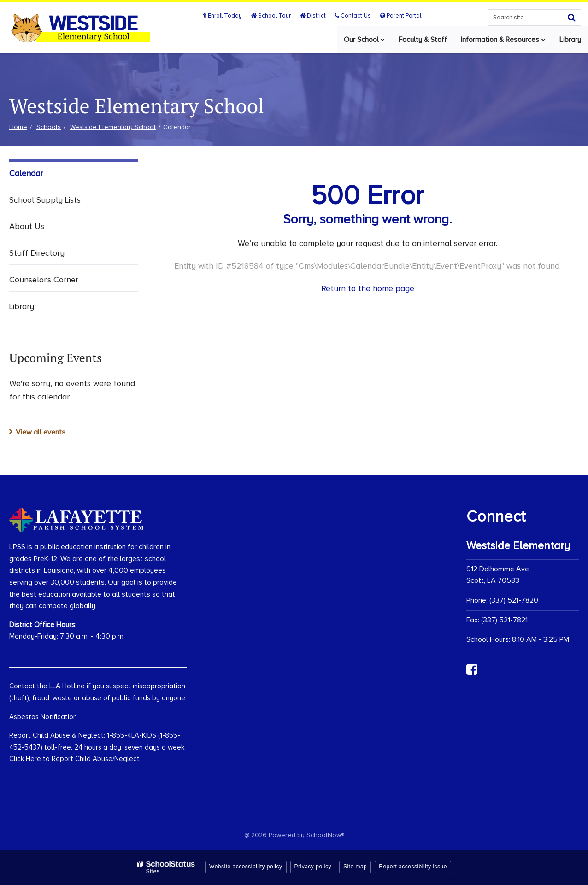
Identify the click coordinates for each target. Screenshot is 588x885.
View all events (41, 432)
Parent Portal (401, 16)
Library (22, 306)
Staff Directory (37, 253)
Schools (49, 127)
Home (18, 127)
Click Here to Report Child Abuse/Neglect (74, 759)
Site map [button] (355, 867)
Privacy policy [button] (313, 867)
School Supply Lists (45, 200)
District (313, 16)
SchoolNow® (325, 835)
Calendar (26, 173)
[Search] (571, 18)
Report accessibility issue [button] (413, 867)
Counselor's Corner (44, 280)
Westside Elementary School (113, 127)
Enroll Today (223, 16)
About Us (27, 226)
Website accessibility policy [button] (246, 867)
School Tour (272, 16)
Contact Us (353, 16)
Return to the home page (368, 288)
